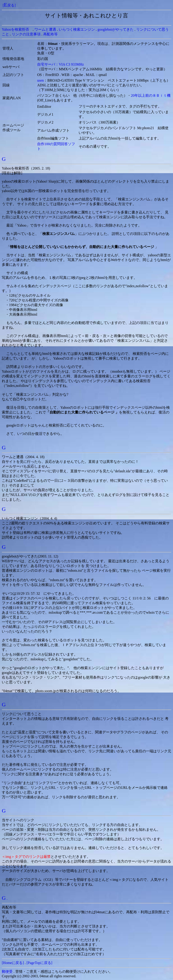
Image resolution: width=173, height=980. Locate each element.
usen (40, 80)
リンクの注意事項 (26, 34)
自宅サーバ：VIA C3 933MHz (60, 64)
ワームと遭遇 (45, 29)
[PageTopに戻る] (39, 963)
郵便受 (7, 972)
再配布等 (50, 34)
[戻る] (9, 5)
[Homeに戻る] (13, 963)
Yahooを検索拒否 (15, 29)
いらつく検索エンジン (77, 29)
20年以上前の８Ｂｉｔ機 (151, 95)
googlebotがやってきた (116, 29)
